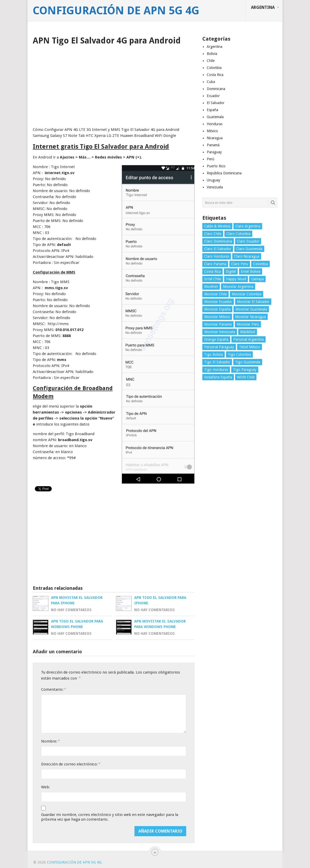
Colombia (214, 68)
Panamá (213, 145)
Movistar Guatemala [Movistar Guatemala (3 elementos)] (251, 309)
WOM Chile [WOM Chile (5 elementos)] (246, 377)
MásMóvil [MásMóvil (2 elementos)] (248, 332)
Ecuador (213, 96)
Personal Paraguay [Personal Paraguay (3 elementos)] (219, 347)
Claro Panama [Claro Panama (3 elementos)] (215, 264)
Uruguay (214, 180)
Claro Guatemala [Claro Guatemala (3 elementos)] (249, 249)
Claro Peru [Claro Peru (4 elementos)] (240, 264)
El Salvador (216, 103)
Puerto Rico (216, 166)
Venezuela (215, 187)
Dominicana (216, 89)
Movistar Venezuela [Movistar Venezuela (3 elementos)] (220, 332)
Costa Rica (215, 75)
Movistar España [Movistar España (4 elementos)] (217, 309)
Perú (211, 159)
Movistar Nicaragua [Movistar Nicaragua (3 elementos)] (250, 317)
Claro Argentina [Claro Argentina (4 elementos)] (248, 226)
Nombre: (50, 741)
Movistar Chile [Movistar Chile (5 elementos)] (215, 294)
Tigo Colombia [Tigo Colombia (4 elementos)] (239, 354)
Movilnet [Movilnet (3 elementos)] (211, 287)
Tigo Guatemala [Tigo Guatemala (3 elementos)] (248, 362)
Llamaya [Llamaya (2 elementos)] (257, 279)
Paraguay (214, 152)
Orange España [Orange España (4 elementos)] (216, 339)
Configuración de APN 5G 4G (116, 11)
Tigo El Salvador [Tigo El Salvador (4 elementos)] (217, 362)
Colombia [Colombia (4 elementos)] (260, 264)
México (212, 131)
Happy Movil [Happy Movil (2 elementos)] (236, 279)
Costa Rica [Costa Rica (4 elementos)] (212, 271)
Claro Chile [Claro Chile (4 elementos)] (213, 234)
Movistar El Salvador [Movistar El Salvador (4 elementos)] (253, 302)
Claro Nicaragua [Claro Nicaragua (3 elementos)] (247, 256)
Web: (46, 787)
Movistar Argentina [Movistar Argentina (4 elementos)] (238, 287)
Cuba (211, 82)
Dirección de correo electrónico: (71, 764)
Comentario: (53, 689)
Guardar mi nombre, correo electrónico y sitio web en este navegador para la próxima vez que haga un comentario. (110, 817)
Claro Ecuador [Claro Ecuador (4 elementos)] (248, 241)
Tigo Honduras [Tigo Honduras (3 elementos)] (216, 370)
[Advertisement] (114, 84)
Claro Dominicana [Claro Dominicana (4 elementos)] (218, 241)
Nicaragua (215, 138)
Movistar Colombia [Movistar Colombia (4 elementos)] (247, 294)
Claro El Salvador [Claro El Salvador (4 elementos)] (218, 249)
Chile (211, 61)
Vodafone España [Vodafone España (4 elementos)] (218, 377)
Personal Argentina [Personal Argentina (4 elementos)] (248, 339)
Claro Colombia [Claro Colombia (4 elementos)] (238, 234)
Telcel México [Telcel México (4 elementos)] (250, 347)
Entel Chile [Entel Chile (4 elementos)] (213, 279)
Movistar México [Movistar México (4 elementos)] (217, 317)
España (212, 110)
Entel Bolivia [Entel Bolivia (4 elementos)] (251, 271)
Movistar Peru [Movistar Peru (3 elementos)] (248, 324)
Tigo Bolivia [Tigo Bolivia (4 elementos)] (214, 354)
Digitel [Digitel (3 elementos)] (231, 271)
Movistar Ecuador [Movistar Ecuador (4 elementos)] (218, 302)
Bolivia (212, 54)
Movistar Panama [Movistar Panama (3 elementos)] (218, 324)
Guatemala (215, 117)
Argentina (263, 7)
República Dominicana (224, 173)
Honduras (215, 124)
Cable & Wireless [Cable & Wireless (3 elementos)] (217, 226)
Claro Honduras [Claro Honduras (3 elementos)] (217, 256)
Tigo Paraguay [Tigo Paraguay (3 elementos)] (245, 370)
